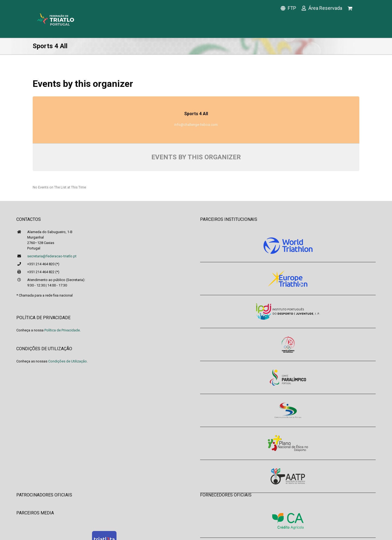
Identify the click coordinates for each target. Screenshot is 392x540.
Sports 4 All (196, 114)
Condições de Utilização (68, 361)
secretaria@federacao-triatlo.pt (52, 256)
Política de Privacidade (62, 330)
